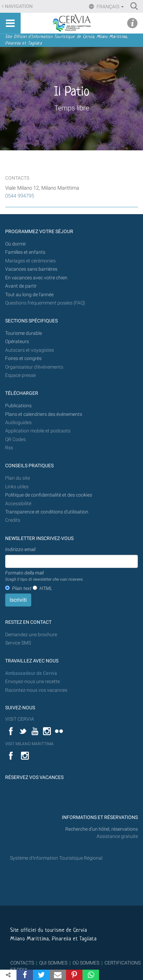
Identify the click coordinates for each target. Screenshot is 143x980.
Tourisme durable (24, 333)
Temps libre (72, 108)
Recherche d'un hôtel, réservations (102, 829)
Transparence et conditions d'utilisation (47, 512)
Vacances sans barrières (31, 269)
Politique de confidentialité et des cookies (49, 495)
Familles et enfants (25, 252)
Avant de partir (21, 286)
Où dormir (16, 244)
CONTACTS (22, 963)
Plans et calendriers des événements (44, 414)
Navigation (19, 6)
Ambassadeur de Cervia (31, 673)
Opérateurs (17, 342)
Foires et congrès (23, 358)
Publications (18, 406)
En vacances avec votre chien (37, 278)
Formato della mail (44, 576)
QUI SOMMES (53, 963)
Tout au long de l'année (29, 295)
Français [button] (110, 7)
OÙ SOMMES (86, 963)
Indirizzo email (20, 549)
